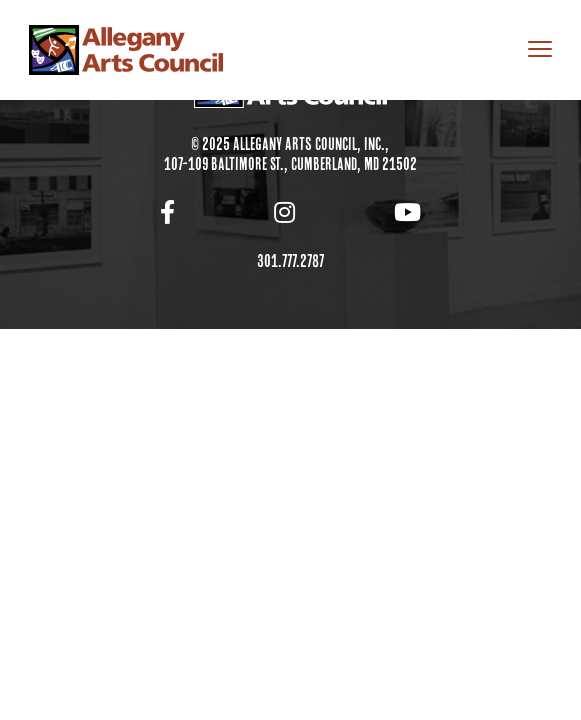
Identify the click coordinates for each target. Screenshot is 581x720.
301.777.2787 (290, 261)
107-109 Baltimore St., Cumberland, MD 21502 (290, 164)
